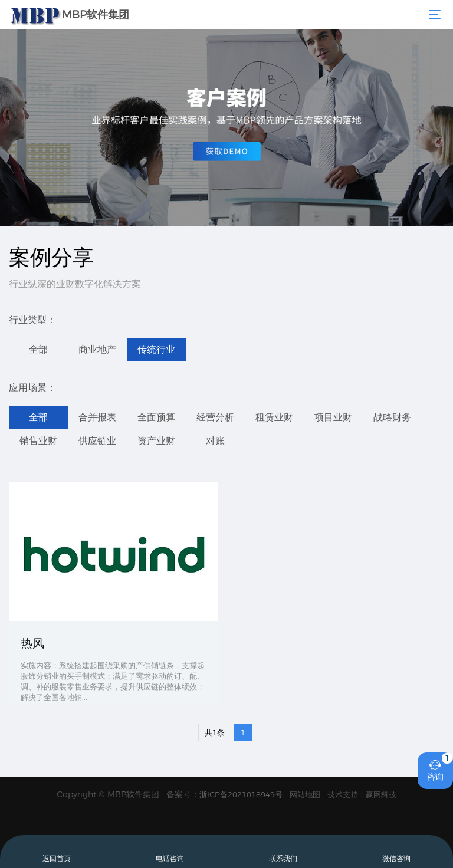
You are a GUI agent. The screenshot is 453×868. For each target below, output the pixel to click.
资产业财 (156, 441)
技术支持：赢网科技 (362, 794)
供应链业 (97, 441)
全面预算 (156, 417)
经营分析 (215, 417)
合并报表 (97, 417)
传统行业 (156, 349)
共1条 (215, 732)
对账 (215, 441)
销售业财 (38, 441)
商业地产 (97, 349)
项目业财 (333, 417)
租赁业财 (274, 417)
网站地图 (305, 794)
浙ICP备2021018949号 (241, 794)
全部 (38, 349)
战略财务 (392, 417)
